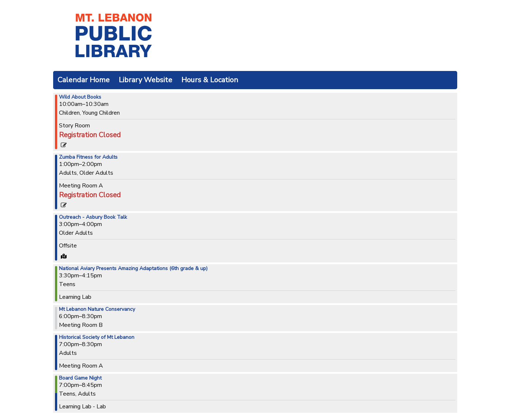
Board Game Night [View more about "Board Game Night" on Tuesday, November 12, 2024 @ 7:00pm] (80, 378)
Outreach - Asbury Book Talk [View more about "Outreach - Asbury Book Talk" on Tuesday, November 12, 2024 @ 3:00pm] (93, 217)
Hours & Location (210, 80)
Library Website (145, 80)
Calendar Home (84, 80)
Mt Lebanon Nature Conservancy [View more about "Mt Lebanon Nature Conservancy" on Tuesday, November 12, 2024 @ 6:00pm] (97, 309)
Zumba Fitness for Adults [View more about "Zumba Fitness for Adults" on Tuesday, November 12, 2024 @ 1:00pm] (88, 157)
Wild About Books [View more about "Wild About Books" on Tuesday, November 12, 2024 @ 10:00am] (80, 97)
